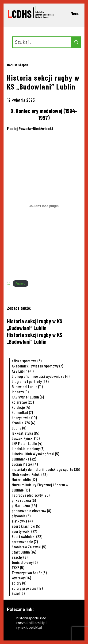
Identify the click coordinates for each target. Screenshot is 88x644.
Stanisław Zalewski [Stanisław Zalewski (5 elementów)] (29, 547)
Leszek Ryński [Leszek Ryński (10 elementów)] (26, 438)
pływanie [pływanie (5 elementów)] (21, 516)
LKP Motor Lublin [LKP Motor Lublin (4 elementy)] (27, 443)
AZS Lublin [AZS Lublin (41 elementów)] (23, 371)
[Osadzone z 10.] (44, 206)
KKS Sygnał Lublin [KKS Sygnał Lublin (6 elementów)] (28, 397)
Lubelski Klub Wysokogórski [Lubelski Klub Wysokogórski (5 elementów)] (35, 454)
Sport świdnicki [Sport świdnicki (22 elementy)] (27, 536)
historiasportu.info (31, 618)
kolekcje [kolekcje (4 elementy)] (21, 407)
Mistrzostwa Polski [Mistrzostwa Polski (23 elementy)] (30, 474)
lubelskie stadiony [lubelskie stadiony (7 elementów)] (28, 449)
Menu (75, 13)
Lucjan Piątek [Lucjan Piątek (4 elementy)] (25, 464)
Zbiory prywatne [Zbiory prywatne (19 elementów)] (27, 588)
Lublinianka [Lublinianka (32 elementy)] (24, 459)
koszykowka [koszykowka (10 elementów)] (24, 418)
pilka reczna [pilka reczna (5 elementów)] (24, 500)
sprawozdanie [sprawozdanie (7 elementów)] (25, 542)
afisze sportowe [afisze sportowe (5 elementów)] (27, 361)
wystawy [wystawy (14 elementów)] (21, 578)
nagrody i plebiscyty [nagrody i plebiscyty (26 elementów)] (31, 495)
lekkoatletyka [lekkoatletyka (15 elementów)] (25, 433)
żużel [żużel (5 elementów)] (18, 593)
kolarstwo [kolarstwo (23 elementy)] (23, 402)
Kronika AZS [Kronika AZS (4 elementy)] (23, 423)
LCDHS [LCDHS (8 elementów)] (19, 428)
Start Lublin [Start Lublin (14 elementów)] (24, 552)
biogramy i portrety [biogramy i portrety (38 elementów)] (30, 381)
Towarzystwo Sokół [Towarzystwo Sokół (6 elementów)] (29, 573)
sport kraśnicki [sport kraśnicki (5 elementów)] (26, 526)
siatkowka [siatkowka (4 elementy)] (22, 521)
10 (9, 284)
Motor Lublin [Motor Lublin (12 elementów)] (24, 480)
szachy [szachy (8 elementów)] (20, 557)
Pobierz (20, 284)
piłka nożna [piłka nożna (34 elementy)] (24, 505)
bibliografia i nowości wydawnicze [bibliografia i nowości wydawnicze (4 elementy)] (41, 376)
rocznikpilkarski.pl (31, 623)
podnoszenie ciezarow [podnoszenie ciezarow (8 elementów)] (31, 511)
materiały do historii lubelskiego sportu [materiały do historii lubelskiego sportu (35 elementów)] (46, 469)
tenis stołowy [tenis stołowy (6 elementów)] (25, 562)
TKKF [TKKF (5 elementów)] (18, 567)
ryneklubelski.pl (29, 627)
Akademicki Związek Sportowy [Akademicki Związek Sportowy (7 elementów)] (37, 366)
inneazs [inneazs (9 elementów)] (20, 392)
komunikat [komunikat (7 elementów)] (22, 412)
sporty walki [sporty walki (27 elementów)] (24, 531)
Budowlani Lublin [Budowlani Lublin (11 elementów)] (27, 386)
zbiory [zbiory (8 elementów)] (19, 583)
